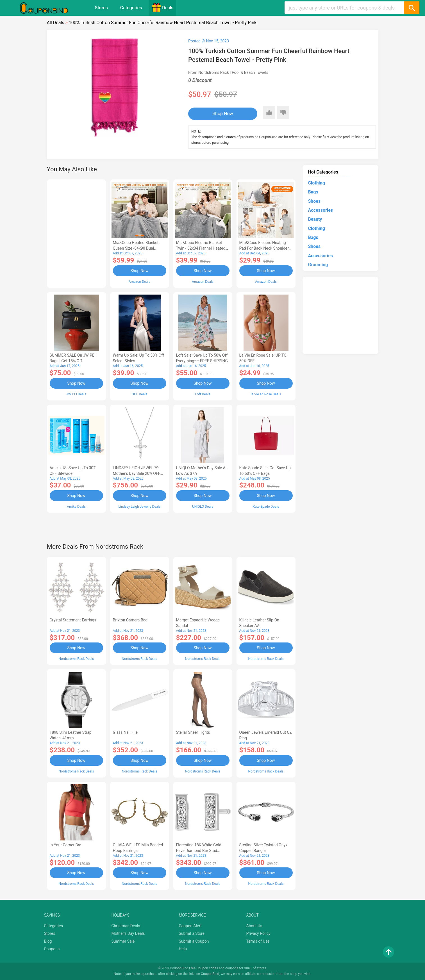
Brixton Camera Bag (130, 620)
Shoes (314, 201)
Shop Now (223, 114)
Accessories (321, 210)
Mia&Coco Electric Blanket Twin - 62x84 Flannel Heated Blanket (201, 248)
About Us (254, 926)
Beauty (315, 219)
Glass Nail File (125, 732)
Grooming (318, 265)
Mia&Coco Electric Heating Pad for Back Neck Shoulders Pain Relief (265, 248)
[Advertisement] (76, 233)
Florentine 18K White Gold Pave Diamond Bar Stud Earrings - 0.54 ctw (199, 851)
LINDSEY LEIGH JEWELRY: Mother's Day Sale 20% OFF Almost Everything (137, 473)
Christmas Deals (126, 926)
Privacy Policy (258, 933)
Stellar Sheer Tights (193, 732)
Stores (101, 8)
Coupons (52, 949)
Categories (131, 8)
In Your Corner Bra (66, 845)
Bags (313, 192)
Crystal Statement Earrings (73, 620)
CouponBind (210, 974)
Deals (162, 8)
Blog (48, 941)
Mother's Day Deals (128, 933)
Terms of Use (258, 941)
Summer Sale (123, 941)
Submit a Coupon (194, 941)
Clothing (317, 183)
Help (183, 949)
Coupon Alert (190, 926)
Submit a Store (192, 933)
